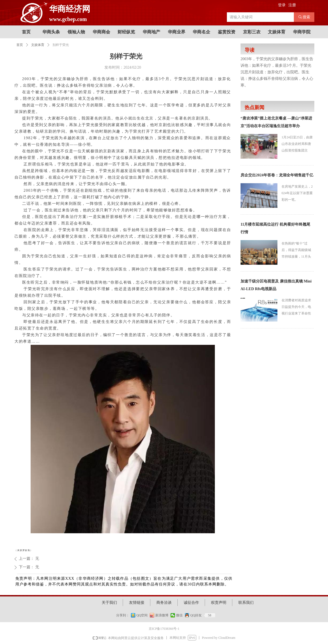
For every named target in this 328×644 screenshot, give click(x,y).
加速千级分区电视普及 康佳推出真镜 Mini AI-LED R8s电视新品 (276, 285)
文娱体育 (38, 45)
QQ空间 (142, 615)
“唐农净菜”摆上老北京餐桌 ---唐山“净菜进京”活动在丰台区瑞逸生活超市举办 (276, 122)
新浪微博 (162, 615)
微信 (179, 615)
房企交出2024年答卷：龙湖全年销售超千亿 (277, 175)
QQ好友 (196, 615)
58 (210, 615)
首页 (20, 45)
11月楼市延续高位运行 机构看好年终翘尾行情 (275, 228)
